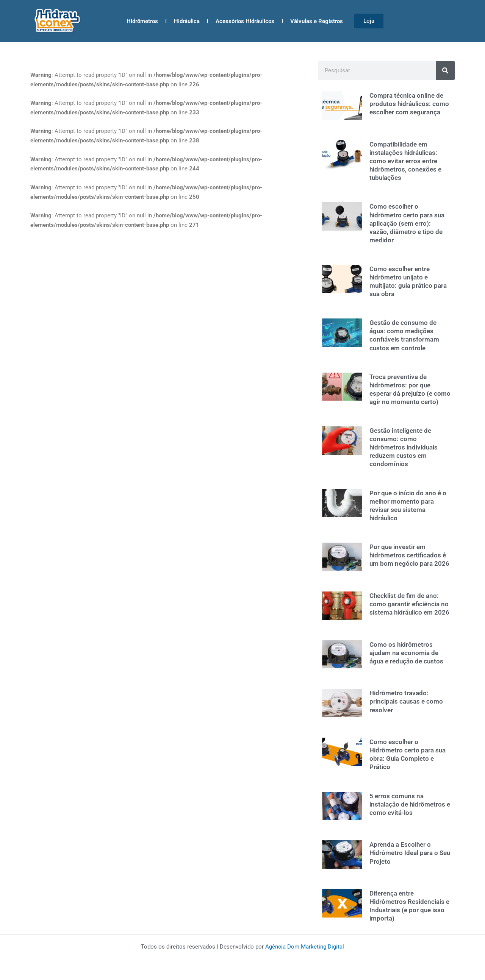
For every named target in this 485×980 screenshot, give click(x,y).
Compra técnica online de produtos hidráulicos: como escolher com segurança (409, 104)
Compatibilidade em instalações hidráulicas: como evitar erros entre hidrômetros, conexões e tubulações (405, 161)
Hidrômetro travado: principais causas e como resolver (406, 701)
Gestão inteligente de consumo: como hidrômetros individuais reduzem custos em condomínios (404, 447)
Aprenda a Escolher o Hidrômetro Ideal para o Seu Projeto (410, 853)
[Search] (445, 70)
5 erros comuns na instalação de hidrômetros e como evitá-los (410, 804)
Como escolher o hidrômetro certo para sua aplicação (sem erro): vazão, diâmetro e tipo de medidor (407, 223)
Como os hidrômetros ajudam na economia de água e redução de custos (406, 653)
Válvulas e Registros (317, 21)
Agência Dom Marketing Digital (305, 947)
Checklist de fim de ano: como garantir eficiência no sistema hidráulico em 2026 (409, 604)
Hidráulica (187, 21)
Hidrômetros (142, 21)
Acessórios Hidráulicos (245, 21)
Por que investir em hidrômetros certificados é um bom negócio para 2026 (409, 555)
